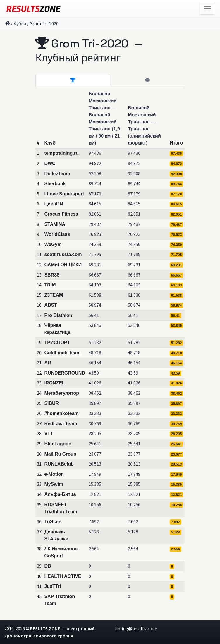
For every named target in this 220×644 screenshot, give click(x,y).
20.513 (95, 464)
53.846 (95, 325)
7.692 (94, 522)
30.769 (95, 424)
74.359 (95, 245)
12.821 (95, 494)
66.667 (95, 275)
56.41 (94, 315)
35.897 (95, 403)
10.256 (95, 505)
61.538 (95, 295)
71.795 (95, 255)
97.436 (95, 153)
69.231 (95, 265)
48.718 (95, 353)
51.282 (95, 343)
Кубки (20, 24)
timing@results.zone (136, 629)
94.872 (95, 164)
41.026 (95, 383)
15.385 (95, 484)
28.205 (95, 434)
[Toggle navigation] (207, 9)
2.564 (94, 549)
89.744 (95, 184)
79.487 (95, 224)
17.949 (95, 474)
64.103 (95, 285)
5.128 (94, 532)
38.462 (95, 393)
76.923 (95, 234)
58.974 (95, 305)
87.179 (95, 194)
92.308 (95, 174)
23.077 (95, 454)
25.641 (95, 444)
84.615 (95, 204)
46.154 (95, 363)
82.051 (95, 214)
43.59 (94, 373)
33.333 (95, 413)
